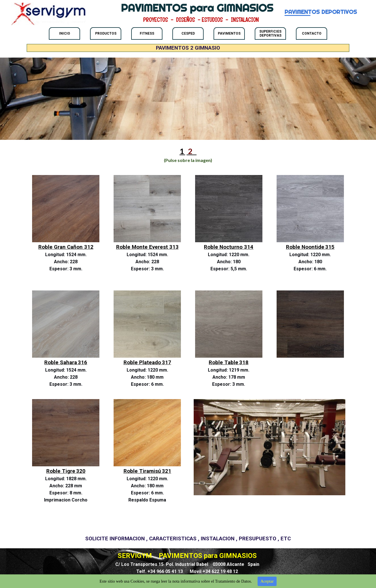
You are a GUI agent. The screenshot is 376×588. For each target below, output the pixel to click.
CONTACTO (312, 33)
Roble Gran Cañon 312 (66, 247)
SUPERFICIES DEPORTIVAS (270, 33)
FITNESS (147, 33)
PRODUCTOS (106, 33)
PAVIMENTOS (229, 33)
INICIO (65, 33)
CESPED (188, 33)
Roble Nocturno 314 (229, 247)
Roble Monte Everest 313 (147, 247)
